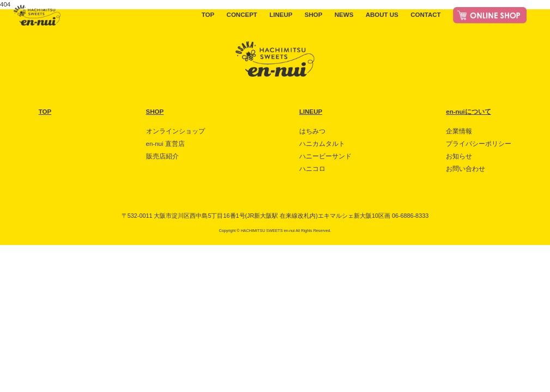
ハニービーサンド (325, 156)
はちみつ (312, 131)
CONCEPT (242, 15)
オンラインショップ (176, 131)
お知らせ (459, 156)
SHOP (314, 15)
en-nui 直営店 (165, 144)
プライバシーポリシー (479, 144)
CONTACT (425, 15)
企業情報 (459, 131)
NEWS (344, 15)
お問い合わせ (466, 169)
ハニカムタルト (322, 144)
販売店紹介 (162, 156)
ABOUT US (382, 15)
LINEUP (281, 15)
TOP (208, 15)
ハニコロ (312, 169)
